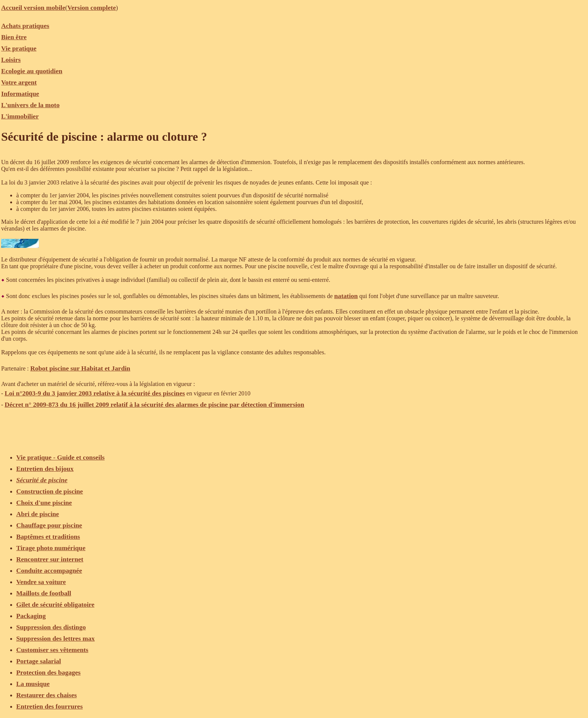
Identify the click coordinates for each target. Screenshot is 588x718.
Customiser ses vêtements (52, 650)
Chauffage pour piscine (49, 525)
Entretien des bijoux (45, 469)
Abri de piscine (38, 514)
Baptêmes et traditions (48, 537)
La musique (33, 684)
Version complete (91, 8)
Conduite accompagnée (49, 570)
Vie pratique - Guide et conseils (60, 457)
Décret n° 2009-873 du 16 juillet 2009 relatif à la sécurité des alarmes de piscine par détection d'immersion (154, 404)
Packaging (31, 616)
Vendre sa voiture (41, 582)
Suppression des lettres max (55, 638)
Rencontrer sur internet (50, 559)
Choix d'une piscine (44, 503)
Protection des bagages (48, 672)
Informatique (20, 94)
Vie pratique (19, 48)
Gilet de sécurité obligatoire (55, 604)
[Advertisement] (138, 427)
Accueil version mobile (33, 8)
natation (346, 296)
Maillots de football (44, 593)
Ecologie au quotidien (32, 71)
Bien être (14, 37)
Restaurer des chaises (47, 695)
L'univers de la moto (30, 105)
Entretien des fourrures (49, 706)
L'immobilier (20, 116)
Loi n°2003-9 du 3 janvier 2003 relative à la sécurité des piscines (95, 393)
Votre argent (19, 82)
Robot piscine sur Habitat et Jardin (80, 368)
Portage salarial (39, 661)
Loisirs (11, 60)
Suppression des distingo (51, 627)
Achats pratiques (25, 26)
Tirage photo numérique (51, 548)
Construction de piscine (50, 491)
